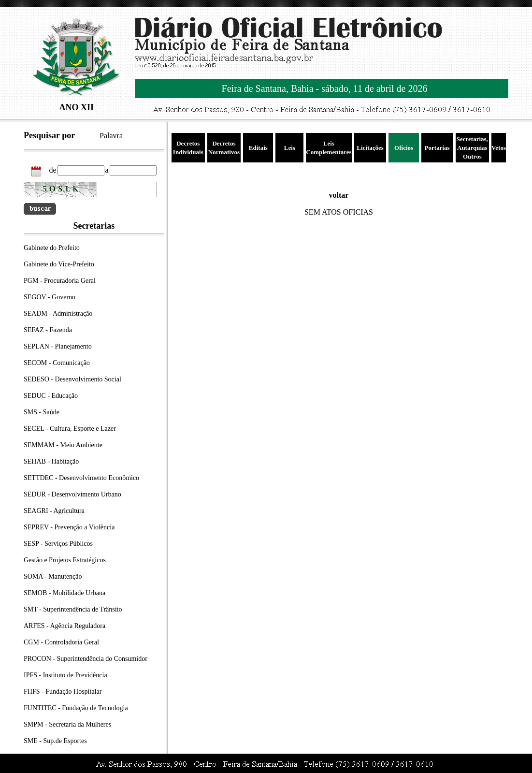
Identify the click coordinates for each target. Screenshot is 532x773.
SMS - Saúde (42, 412)
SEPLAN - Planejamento (58, 346)
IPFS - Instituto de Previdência (65, 675)
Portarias (437, 148)
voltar (339, 195)
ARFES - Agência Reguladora (65, 626)
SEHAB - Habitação (51, 461)
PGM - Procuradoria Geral (60, 281)
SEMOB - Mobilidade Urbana (65, 593)
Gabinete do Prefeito (52, 248)
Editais (258, 148)
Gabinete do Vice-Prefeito (59, 264)
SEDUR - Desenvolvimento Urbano (72, 494)
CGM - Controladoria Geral (61, 642)
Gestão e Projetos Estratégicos (65, 560)
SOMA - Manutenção (53, 576)
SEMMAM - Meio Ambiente (63, 445)
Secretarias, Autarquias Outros (472, 148)
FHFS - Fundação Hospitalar (63, 692)
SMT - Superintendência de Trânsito (73, 609)
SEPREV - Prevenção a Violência (69, 527)
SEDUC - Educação (51, 396)
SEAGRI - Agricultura (54, 511)
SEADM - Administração (58, 314)
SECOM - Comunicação (57, 363)
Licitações (370, 148)
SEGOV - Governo (50, 297)
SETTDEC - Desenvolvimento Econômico (81, 478)
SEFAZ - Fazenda (48, 330)
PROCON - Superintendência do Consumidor (86, 659)
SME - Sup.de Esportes (55, 741)
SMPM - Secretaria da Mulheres (67, 724)
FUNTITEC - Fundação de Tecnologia (76, 708)
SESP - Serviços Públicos (58, 544)
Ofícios (404, 148)
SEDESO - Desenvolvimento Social (72, 379)
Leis (290, 148)
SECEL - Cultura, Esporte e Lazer (70, 429)
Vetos (499, 148)
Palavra (111, 136)
